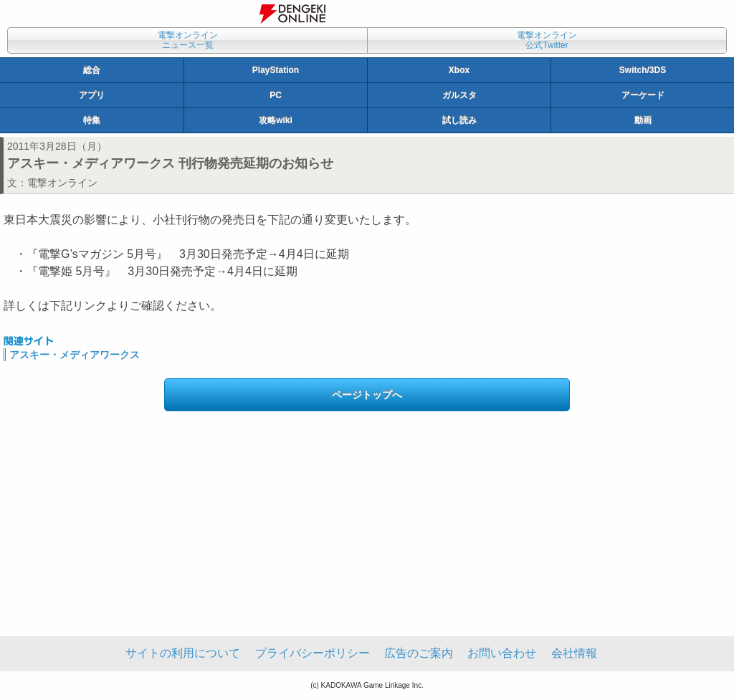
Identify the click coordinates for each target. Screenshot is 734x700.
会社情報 (574, 653)
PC (276, 95)
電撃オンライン (62, 183)
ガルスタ (459, 95)
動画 (643, 120)
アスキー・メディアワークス (75, 355)
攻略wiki (276, 120)
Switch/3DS (643, 70)
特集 (92, 120)
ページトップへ (367, 395)
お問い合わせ (502, 653)
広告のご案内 (419, 653)
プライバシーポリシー (313, 653)
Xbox (459, 70)
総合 (92, 70)
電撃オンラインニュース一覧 (188, 40)
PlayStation (276, 70)
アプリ (92, 95)
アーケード (643, 95)
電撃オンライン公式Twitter (547, 40)
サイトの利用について (183, 653)
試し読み (459, 120)
